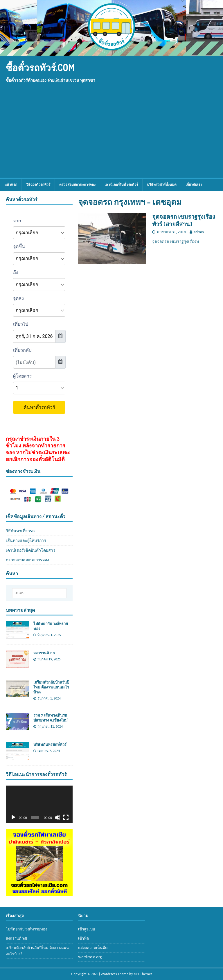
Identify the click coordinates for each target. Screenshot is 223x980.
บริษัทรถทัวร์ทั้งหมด (162, 185)
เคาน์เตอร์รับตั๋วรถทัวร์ (121, 185)
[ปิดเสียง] (57, 817)
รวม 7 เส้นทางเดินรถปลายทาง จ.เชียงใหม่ (51, 718)
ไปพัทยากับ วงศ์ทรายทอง (26, 929)
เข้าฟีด (83, 938)
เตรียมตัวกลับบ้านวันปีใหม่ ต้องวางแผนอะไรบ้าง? (51, 687)
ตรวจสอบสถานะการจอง (77, 185)
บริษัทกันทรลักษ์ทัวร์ (50, 744)
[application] (39, 804)
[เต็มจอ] (66, 817)
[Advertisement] (111, 134)
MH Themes (143, 974)
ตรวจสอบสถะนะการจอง (27, 560)
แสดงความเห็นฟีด (93, 948)
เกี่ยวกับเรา (194, 185)
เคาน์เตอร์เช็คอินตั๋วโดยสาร (31, 550)
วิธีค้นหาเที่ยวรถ (20, 531)
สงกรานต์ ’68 (44, 653)
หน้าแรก (11, 185)
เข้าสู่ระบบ (87, 929)
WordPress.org (90, 957)
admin (199, 232)
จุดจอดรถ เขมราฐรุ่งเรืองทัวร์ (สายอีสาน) (184, 220)
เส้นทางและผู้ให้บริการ (26, 540)
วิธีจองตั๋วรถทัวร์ (38, 185)
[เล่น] (13, 817)
